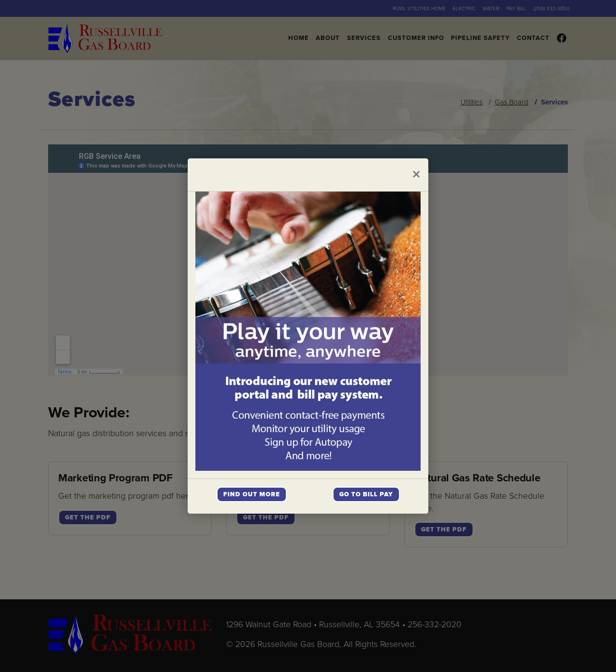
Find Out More (252, 494)
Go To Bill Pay (366, 494)
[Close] (416, 175)
